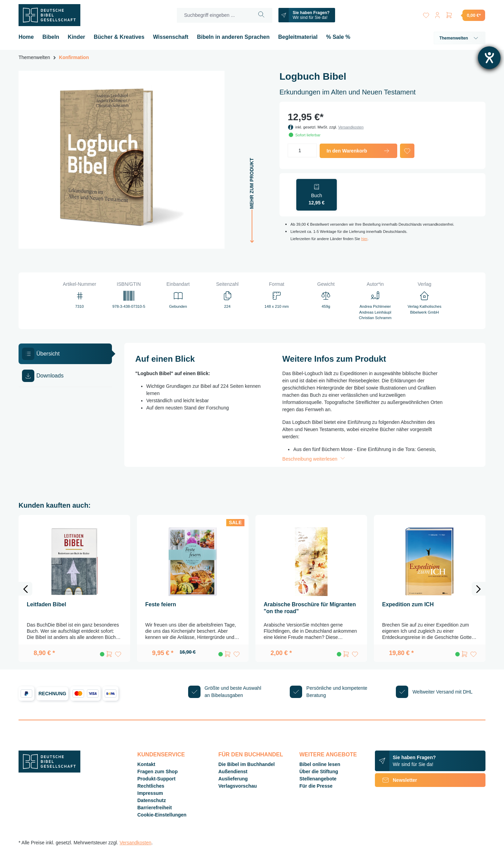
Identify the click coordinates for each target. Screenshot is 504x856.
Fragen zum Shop (157, 771)
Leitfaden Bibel (47, 604)
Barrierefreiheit (154, 808)
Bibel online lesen (320, 764)
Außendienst (233, 771)
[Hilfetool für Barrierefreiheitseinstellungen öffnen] (489, 58)
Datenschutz (152, 800)
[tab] (65, 354)
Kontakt (146, 764)
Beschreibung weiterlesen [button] (314, 459)
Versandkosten (351, 127)
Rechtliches (151, 786)
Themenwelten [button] (460, 38)
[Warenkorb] (465, 15)
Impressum (150, 793)
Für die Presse (316, 786)
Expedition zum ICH (408, 604)
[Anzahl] (302, 150)
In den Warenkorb (358, 151)
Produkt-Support (156, 779)
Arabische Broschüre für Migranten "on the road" (310, 608)
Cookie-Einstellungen (162, 815)
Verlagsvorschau (238, 786)
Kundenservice (161, 754)
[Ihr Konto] (437, 14)
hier (364, 239)
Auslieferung (233, 779)
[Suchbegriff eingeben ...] (213, 15)
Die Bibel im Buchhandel (247, 764)
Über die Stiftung (319, 771)
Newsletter (396, 780)
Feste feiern (161, 604)
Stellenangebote (318, 779)
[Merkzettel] (424, 14)
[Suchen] (260, 15)
